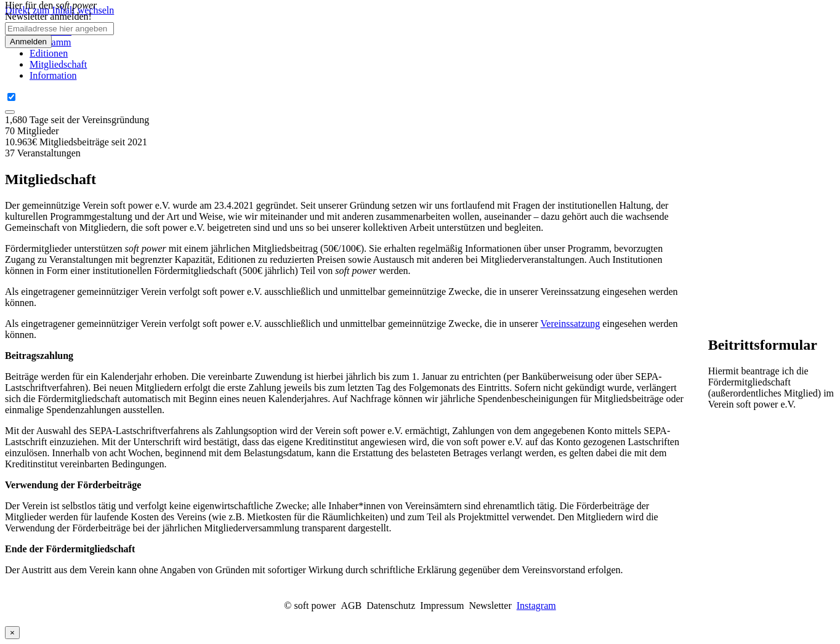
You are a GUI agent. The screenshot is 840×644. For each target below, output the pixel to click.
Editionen (49, 53)
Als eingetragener (40, 292)
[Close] (10, 112)
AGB (351, 606)
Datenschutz (391, 606)
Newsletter (490, 606)
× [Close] (12, 633)
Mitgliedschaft (58, 64)
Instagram (536, 606)
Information (53, 75)
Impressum (442, 606)
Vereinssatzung (571, 324)
